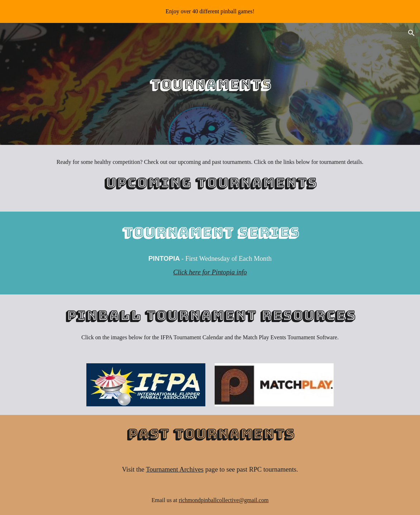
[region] (210, 11)
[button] (411, 33)
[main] (210, 84)
